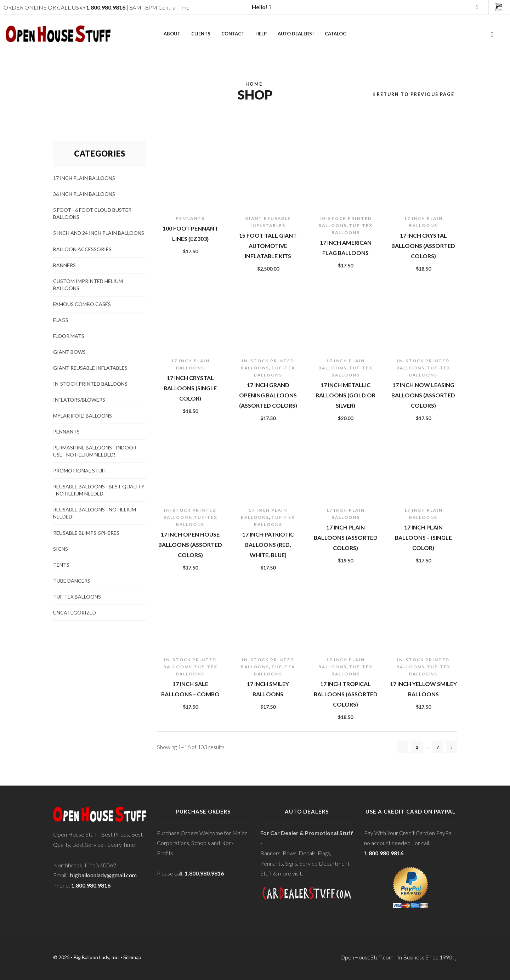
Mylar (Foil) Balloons (83, 416)
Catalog (336, 34)
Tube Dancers (72, 581)
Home (254, 84)
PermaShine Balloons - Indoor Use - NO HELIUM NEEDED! (95, 451)
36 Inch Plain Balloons (84, 194)
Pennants (190, 218)
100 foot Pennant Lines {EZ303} (190, 233)
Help (261, 34)
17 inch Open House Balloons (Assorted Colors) (190, 544)
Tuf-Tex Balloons (77, 597)
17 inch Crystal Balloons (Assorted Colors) (423, 245)
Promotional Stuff (80, 471)
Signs (61, 549)
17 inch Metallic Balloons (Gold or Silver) (345, 395)
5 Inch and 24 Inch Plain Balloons (99, 233)
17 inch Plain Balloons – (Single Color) (423, 537)
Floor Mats (69, 336)
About (172, 34)
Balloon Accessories (82, 249)
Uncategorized (75, 613)
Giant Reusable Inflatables (90, 368)
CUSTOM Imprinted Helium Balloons (88, 285)
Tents (61, 565)
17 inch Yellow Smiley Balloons (423, 689)
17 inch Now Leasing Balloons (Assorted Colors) (423, 395)
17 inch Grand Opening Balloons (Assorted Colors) (268, 395)
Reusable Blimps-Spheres (86, 533)
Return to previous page (416, 94)
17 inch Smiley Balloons (268, 689)
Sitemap (132, 957)
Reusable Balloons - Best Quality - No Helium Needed (99, 490)
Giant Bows (69, 352)
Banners (64, 265)
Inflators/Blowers (79, 400)
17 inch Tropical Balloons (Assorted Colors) (346, 694)
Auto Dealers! (296, 34)
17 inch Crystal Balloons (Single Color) (190, 388)
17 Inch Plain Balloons (84, 178)
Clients (201, 34)
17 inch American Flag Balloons (346, 248)
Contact (233, 34)
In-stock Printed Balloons (90, 384)
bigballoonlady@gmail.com (103, 875)
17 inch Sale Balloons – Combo (190, 689)
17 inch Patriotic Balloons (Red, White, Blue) (268, 544)
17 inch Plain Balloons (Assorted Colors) (346, 537)
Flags (61, 320)
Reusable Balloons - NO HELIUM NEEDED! (95, 513)
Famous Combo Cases (82, 304)
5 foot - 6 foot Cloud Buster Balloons (92, 213)
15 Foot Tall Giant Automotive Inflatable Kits (268, 245)
